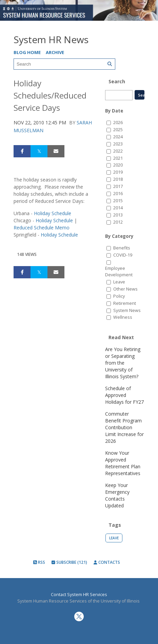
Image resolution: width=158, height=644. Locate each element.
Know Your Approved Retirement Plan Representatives (123, 463)
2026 (118, 123)
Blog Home (27, 52)
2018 (118, 179)
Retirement (125, 303)
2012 (118, 222)
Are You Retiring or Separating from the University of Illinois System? (123, 363)
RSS (39, 562)
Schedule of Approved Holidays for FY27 (124, 395)
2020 (118, 165)
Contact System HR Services (79, 595)
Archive (55, 52)
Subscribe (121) (69, 562)
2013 (118, 215)
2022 (118, 151)
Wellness (123, 317)
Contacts (107, 562)
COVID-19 (123, 255)
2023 (118, 144)
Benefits (122, 248)
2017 (118, 186)
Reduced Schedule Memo (42, 228)
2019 (118, 172)
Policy (119, 296)
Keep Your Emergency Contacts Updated (117, 495)
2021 (118, 158)
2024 (118, 137)
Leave (119, 282)
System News (127, 310)
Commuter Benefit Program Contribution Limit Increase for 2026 (124, 427)
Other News (125, 289)
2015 (118, 201)
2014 (118, 208)
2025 (118, 130)
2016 (118, 194)
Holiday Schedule (53, 213)
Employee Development (119, 272)
